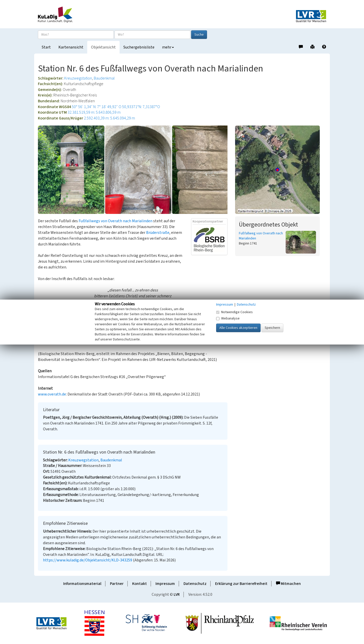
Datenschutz (195, 584)
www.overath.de (52, 394)
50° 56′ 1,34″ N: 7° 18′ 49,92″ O (97, 107)
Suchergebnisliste (139, 47)
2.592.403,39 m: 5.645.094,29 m (109, 118)
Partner (117, 584)
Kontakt (140, 584)
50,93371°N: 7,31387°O (141, 107)
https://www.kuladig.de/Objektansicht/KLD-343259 (88, 560)
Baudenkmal (104, 78)
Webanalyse (228, 318)
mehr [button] (168, 47)
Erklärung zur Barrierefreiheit (241, 584)
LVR (177, 595)
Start (46, 47)
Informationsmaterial (82, 584)
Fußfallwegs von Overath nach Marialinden (116, 221)
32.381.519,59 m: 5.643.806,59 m (94, 112)
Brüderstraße (158, 233)
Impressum (165, 584)
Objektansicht (103, 47)
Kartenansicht (71, 47)
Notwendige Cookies (234, 312)
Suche (199, 35)
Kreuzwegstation (78, 78)
